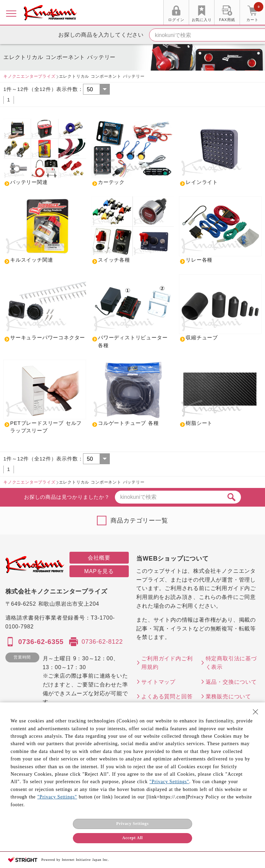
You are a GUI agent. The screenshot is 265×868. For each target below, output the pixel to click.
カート (255, 13)
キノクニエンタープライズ (29, 76)
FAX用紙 (227, 20)
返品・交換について (231, 682)
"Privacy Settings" (169, 782)
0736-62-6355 (41, 642)
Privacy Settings (132, 824)
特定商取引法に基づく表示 (231, 663)
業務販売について (228, 696)
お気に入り (202, 20)
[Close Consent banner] (256, 712)
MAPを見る (99, 571)
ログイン (176, 20)
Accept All (133, 838)
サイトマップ (158, 682)
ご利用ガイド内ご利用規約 (167, 663)
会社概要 (99, 558)
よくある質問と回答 (167, 696)
